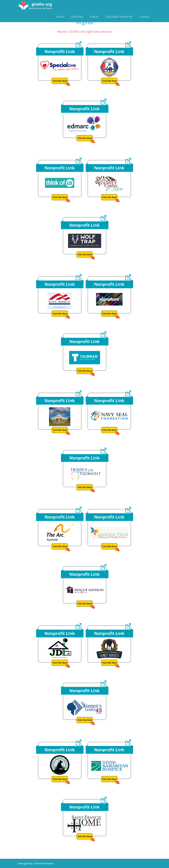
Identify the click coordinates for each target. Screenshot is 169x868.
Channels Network (43, 863)
